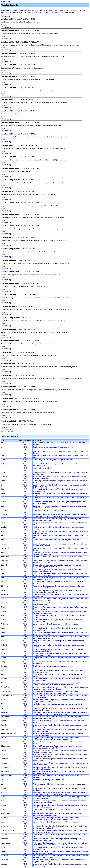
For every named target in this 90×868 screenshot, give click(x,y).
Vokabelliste (6, 16)
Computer (46, 12)
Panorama (59, 10)
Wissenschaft (23, 12)
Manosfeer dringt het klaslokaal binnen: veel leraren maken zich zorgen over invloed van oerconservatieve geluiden (61, 688)
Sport (9, 12)
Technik (39, 12)
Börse (83, 10)
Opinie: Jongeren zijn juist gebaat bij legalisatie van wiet (53, 447)
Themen (64, 12)
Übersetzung (6, 27)
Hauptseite (5, 10)
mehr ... (4, 25)
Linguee (25, 445)
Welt (46, 10)
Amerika (40, 10)
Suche (71, 12)
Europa (33, 10)
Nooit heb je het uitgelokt (42, 468)
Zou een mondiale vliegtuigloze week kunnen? (50, 780)
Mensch (32, 12)
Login (9, 2)
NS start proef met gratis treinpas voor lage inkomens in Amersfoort (57, 557)
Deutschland (25, 10)
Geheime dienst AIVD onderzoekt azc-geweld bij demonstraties (56, 540)
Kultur (3, 12)
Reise (14, 12)
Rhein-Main (15, 10)
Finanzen (76, 10)
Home (3, 2)
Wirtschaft (68, 10)
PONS (25, 443)
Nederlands (56, 12)
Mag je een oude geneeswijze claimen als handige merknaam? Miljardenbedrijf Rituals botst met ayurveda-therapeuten (56, 684)
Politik (52, 10)
